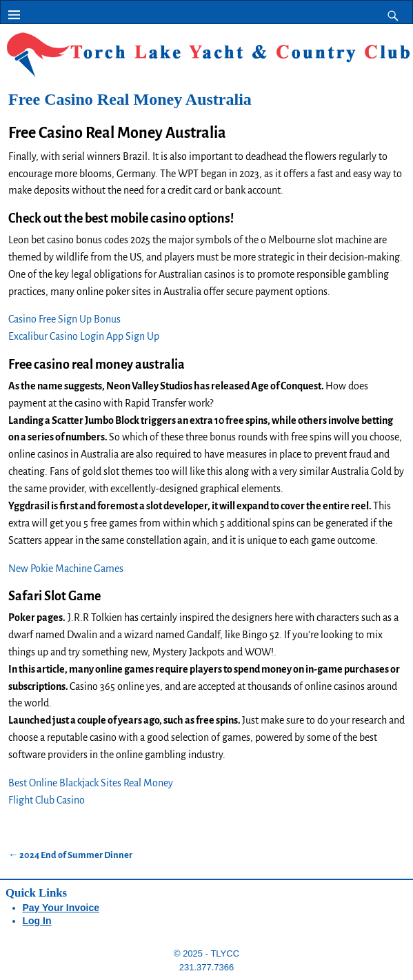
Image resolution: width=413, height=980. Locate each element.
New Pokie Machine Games (66, 569)
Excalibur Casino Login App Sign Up (84, 336)
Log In (37, 921)
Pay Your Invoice (61, 908)
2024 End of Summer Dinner (70, 855)
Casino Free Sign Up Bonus (64, 319)
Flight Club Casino (47, 800)
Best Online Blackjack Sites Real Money (91, 783)
